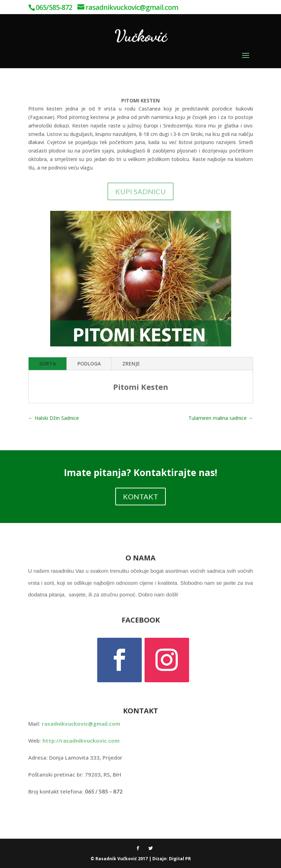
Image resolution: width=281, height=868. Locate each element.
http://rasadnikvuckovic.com (81, 741)
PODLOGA (89, 364)
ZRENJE (131, 364)
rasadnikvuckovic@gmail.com (81, 724)
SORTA (48, 364)
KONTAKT (140, 497)
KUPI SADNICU (140, 191)
